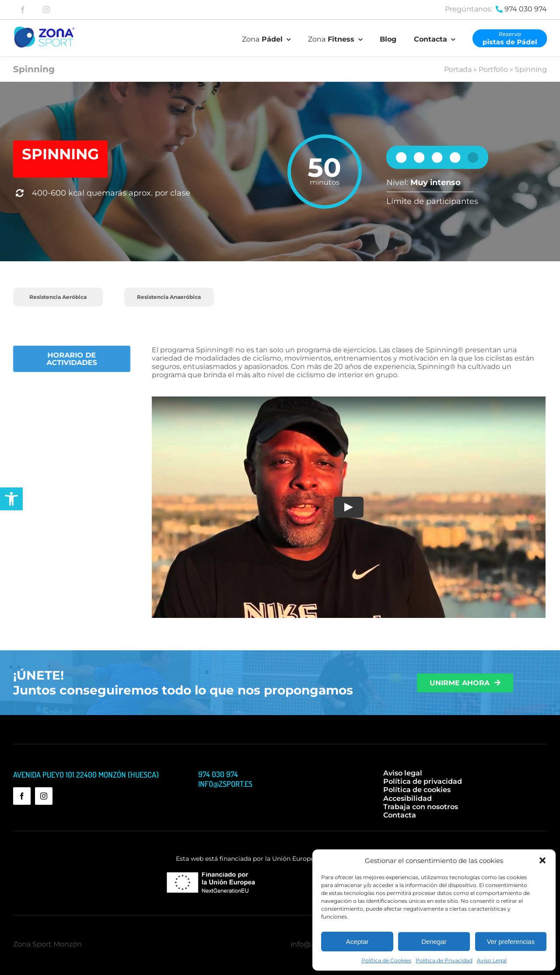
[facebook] (23, 10)
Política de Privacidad (444, 960)
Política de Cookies (386, 960)
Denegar (434, 942)
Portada (458, 69)
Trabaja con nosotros (421, 807)
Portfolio (493, 69)
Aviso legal (403, 773)
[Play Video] (346, 507)
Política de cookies (417, 790)
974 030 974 (526, 9)
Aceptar (357, 942)
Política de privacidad (423, 781)
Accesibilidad (408, 798)
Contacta (400, 815)
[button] (11, 499)
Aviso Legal (492, 960)
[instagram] (46, 10)
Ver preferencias (511, 942)
